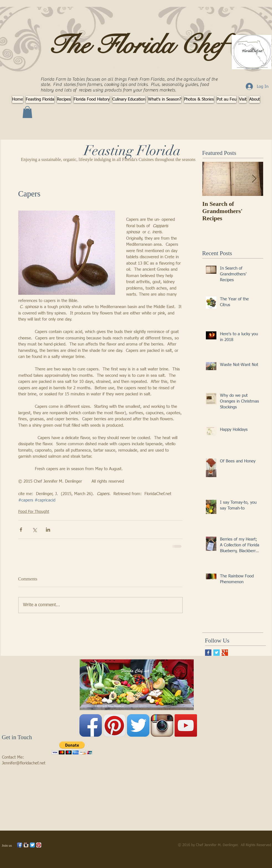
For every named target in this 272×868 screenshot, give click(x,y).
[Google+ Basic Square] (225, 653)
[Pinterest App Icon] (114, 725)
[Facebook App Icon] (91, 725)
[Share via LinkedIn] (48, 530)
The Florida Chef (136, 45)
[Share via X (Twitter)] (34, 530)
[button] (27, 112)
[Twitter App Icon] (138, 725)
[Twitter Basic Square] (217, 653)
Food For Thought (34, 512)
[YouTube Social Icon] (186, 725)
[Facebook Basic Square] (208, 653)
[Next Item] (254, 179)
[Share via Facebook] (21, 530)
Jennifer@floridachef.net (24, 763)
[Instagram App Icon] (162, 725)
